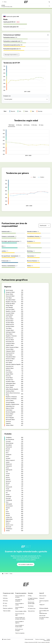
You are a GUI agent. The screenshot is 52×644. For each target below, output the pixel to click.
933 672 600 (42, 616)
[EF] (26, 2)
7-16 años (5, 596)
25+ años (5, 603)
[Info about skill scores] (48, 35)
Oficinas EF (42, 598)
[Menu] (49, 6)
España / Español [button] (6, 639)
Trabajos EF (42, 605)
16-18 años (5, 598)
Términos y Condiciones (40, 639)
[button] (5, 2)
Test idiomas (31, 606)
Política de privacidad (29, 639)
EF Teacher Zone (32, 608)
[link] (7, 6)
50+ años (5, 606)
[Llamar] (49, 2)
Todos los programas (20, 633)
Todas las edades (7, 611)
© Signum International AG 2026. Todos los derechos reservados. (37, 642)
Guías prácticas (31, 611)
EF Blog (30, 596)
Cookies (48, 639)
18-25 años (5, 601)
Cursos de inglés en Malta (21, 611)
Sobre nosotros (43, 596)
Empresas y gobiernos (8, 608)
